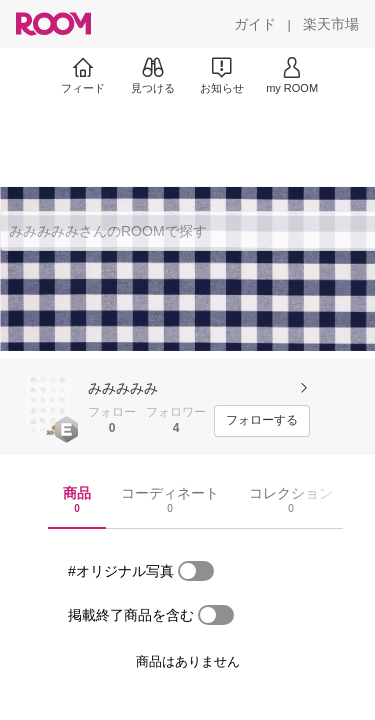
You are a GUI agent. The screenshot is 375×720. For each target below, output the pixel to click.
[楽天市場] (331, 24)
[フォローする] (262, 421)
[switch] (196, 571)
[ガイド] (255, 24)
